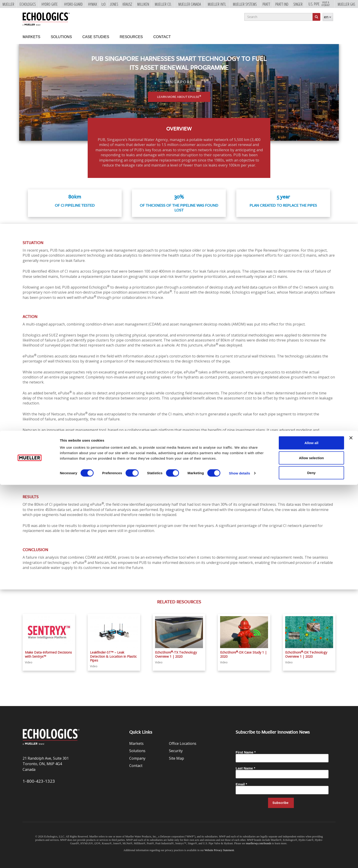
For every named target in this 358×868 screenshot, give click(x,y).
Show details (240, 856)
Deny (312, 856)
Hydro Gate (50, 4)
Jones (114, 4)
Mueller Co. (163, 4)
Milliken (143, 4)
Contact (162, 37)
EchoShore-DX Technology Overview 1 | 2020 (306, 654)
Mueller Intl (217, 4)
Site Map (176, 758)
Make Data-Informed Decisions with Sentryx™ (48, 654)
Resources (131, 37)
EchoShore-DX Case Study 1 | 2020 (243, 654)
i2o (104, 4)
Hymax (93, 4)
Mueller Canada (190, 4)
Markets (31, 37)
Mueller (8, 4)
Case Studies (96, 37)
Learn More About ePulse (179, 97)
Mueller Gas (346, 4)
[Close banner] (351, 821)
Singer (298, 4)
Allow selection (311, 841)
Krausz (127, 4)
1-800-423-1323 (39, 781)
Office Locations (183, 743)
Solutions (61, 37)
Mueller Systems (245, 4)
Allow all (311, 826)
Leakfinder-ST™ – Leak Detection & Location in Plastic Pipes (113, 656)
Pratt (266, 4)
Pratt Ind (282, 4)
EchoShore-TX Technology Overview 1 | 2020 (176, 654)
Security (176, 751)
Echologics (28, 4)
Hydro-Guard (73, 4)
